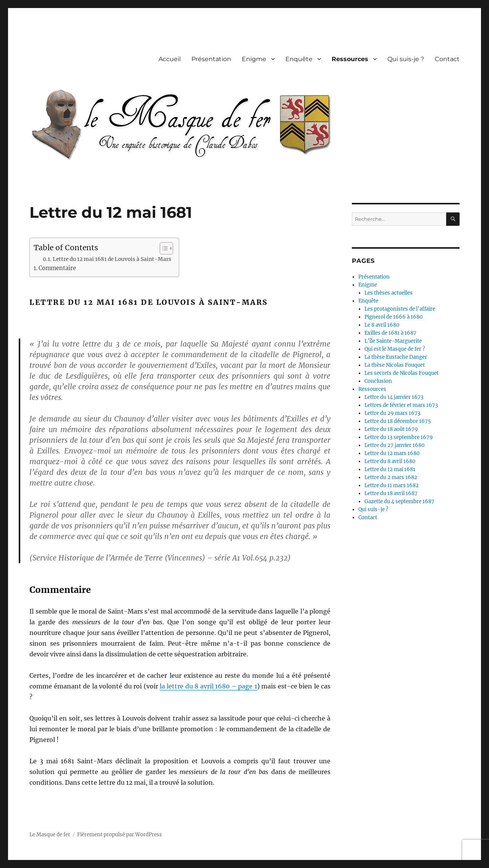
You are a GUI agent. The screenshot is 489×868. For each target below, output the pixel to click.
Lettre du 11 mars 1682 (392, 485)
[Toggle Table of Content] (163, 248)
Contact (447, 59)
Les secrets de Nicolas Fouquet (402, 373)
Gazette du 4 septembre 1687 (399, 501)
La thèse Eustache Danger (396, 357)
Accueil (170, 59)
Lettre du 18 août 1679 (391, 429)
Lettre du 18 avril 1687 (391, 493)
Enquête (299, 59)
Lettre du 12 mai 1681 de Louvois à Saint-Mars (112, 259)
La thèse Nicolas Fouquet (395, 365)
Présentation (211, 59)
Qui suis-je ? (406, 59)
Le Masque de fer (50, 835)
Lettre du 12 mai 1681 (390, 469)
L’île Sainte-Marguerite (393, 341)
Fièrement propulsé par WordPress (120, 835)
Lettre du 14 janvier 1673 (394, 397)
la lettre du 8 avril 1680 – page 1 (208, 686)
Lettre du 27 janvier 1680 (394, 445)
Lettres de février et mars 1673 (401, 405)
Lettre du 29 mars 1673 (392, 413)
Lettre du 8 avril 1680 (390, 461)
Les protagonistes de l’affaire (400, 309)
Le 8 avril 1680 (382, 325)
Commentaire (57, 268)
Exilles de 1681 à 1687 (390, 333)
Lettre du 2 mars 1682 (391, 477)
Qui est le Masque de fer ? (395, 349)
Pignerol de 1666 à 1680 (393, 317)
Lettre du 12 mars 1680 (392, 453)
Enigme (254, 59)
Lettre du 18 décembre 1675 (398, 421)
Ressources (350, 59)
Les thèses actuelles (389, 293)
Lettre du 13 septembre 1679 (399, 437)
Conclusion (378, 381)
